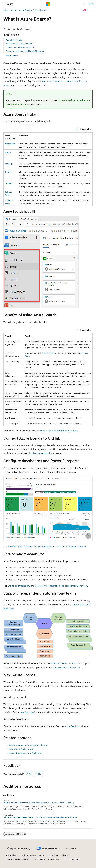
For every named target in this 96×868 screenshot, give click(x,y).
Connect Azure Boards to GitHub (20, 47)
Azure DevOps (25, 10)
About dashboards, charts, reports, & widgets (30, 546)
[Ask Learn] (85, 10)
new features (27, 712)
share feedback (72, 726)
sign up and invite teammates (56, 81)
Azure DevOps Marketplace (66, 667)
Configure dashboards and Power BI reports (25, 51)
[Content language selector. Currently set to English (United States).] (19, 849)
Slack (74, 663)
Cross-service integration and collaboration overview (61, 586)
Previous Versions (28, 855)
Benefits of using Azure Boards (19, 43)
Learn (6, 10)
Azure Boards (41, 10)
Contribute (53, 855)
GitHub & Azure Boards (39, 453)
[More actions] (90, 10)
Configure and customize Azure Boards (28, 745)
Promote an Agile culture (21, 749)
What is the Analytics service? (71, 546)
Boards (45, 353)
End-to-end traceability (19, 586)
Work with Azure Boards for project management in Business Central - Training (39, 803)
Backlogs (53, 353)
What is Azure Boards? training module (59, 431)
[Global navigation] (3, 4)
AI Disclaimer (11, 855)
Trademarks (53, 859)
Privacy (65, 855)
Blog (41, 855)
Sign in (91, 4)
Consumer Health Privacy (17, 859)
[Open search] (84, 4)
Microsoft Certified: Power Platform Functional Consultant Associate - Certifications (41, 817)
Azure (14, 10)
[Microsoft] (48, 4)
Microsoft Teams (59, 663)
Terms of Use (39, 859)
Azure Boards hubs (14, 40)
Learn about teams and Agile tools (26, 753)
